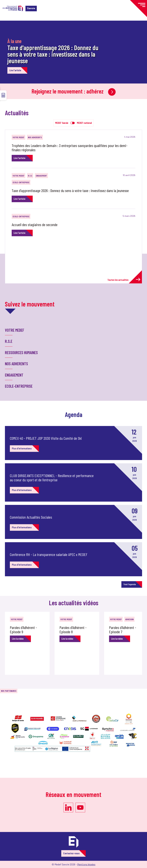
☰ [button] (3, 95)
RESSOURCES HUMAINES (21, 352)
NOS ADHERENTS (35, 137)
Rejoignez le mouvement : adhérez (74, 91)
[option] (30, 643)
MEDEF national (84, 123)
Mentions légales (86, 864)
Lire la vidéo (18, 639)
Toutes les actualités (124, 280)
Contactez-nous (71, 853)
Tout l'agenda (130, 584)
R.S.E (30, 176)
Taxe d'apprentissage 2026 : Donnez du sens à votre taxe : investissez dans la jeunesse (53, 54)
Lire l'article (15, 70)
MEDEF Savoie (62, 123)
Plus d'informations (22, 448)
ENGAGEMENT (41, 176)
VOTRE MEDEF (18, 137)
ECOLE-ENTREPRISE (21, 182)
